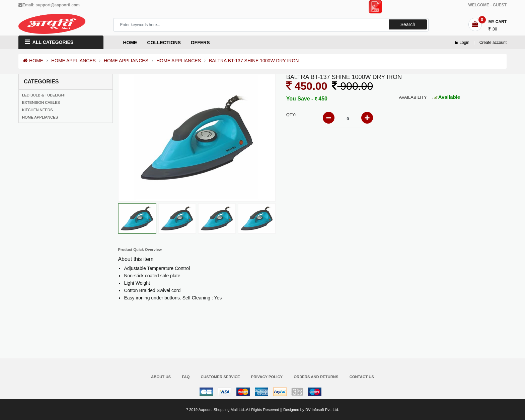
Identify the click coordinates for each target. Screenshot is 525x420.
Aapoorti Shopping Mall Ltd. (222, 410)
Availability (413, 97)
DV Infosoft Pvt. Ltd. (322, 410)
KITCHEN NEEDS (37, 110)
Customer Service (220, 377)
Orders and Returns (316, 377)
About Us (161, 377)
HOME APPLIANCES (73, 61)
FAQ (186, 377)
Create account (493, 43)
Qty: (291, 115)
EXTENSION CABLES (41, 102)
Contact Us (362, 377)
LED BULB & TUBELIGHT (44, 95)
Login (462, 43)
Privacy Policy (267, 377)
